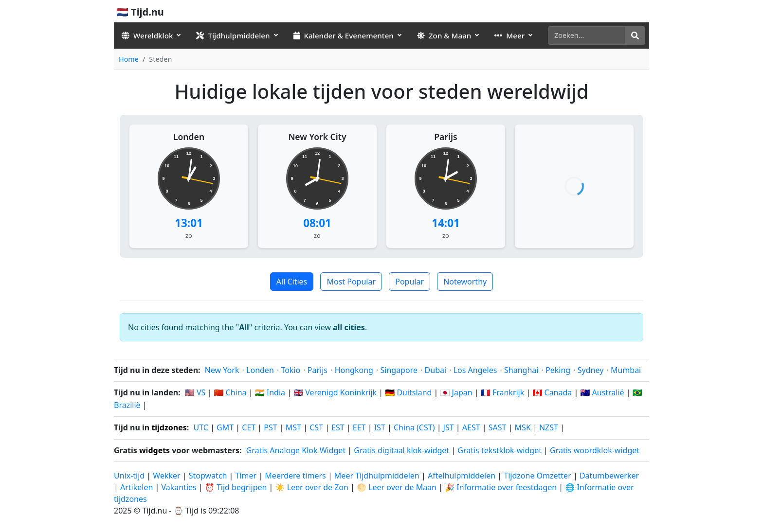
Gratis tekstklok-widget (500, 450)
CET (249, 427)
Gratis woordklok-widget (595, 450)
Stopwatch (208, 476)
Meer (509, 35)
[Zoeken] (587, 35)
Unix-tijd (129, 476)
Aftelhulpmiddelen (463, 476)
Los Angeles (475, 370)
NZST (549, 427)
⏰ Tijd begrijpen (236, 487)
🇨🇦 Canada (552, 392)
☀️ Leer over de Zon (312, 487)
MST (293, 427)
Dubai (436, 370)
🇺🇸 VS (195, 392)
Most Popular (351, 282)
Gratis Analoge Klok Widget (296, 450)
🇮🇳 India (270, 392)
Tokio (291, 370)
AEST (471, 427)
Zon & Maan (444, 35)
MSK (523, 427)
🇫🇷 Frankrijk (503, 392)
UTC (201, 427)
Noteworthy (465, 282)
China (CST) (414, 427)
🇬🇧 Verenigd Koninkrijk (335, 392)
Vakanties (179, 487)
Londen (189, 137)
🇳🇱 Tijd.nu (140, 12)
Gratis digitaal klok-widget (401, 450)
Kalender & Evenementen (344, 35)
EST (338, 427)
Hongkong (354, 370)
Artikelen (136, 487)
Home (129, 59)
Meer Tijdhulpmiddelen (378, 476)
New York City (317, 137)
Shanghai (521, 370)
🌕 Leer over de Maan (397, 487)
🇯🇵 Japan (456, 392)
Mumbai (626, 370)
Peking (558, 370)
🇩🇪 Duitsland (408, 392)
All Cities (292, 282)
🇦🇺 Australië (602, 392)
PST (270, 427)
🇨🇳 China (230, 392)
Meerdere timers (295, 476)
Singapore (399, 370)
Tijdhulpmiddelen (233, 35)
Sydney (591, 370)
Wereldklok (147, 35)
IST (380, 427)
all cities (349, 327)
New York (222, 370)
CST (316, 427)
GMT (225, 427)
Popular (409, 282)
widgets (154, 450)
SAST (498, 427)
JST (449, 427)
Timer (246, 476)
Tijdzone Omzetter (538, 476)
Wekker (166, 476)
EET (359, 427)
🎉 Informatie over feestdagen (501, 487)
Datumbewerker (609, 476)
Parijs (445, 137)
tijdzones (169, 427)
